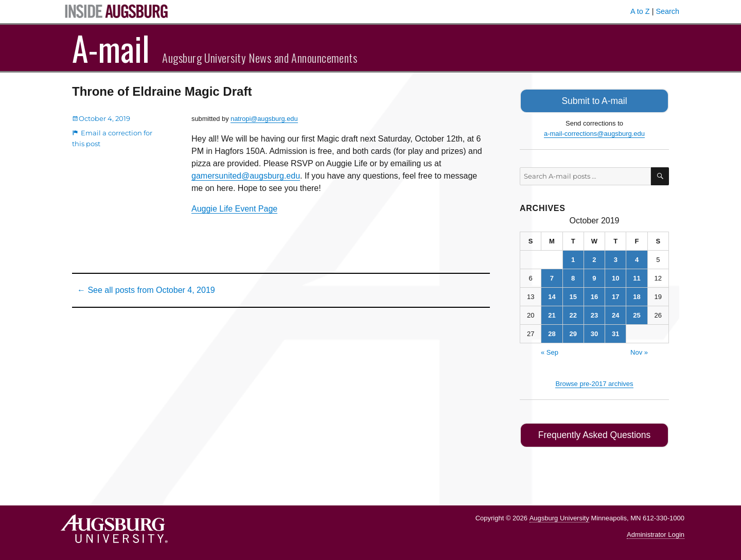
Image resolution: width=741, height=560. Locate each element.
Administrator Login (656, 532)
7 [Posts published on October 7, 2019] (552, 277)
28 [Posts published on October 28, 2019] (552, 332)
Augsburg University (559, 515)
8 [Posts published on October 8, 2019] (573, 277)
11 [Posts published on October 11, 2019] (637, 277)
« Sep (550, 351)
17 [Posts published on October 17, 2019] (615, 295)
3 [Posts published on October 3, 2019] (616, 258)
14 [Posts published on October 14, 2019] (552, 295)
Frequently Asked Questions (594, 433)
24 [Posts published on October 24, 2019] (615, 314)
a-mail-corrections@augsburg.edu (594, 132)
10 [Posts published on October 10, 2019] (615, 277)
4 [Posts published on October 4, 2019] (637, 258)
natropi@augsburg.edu (264, 119)
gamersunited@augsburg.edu (246, 176)
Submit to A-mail (594, 100)
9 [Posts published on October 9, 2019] (594, 277)
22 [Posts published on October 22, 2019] (573, 314)
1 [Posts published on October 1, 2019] (573, 258)
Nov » (639, 351)
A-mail (111, 48)
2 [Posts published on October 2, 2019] (594, 258)
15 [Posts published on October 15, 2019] (573, 295)
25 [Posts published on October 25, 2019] (637, 314)
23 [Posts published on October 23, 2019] (594, 314)
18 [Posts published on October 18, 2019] (637, 295)
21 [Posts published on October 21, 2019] (552, 314)
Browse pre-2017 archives (594, 382)
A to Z (640, 11)
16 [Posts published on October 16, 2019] (594, 295)
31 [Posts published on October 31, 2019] (615, 332)
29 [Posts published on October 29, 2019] (573, 332)
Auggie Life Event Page (234, 209)
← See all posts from (146, 290)
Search (667, 11)
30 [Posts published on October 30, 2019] (594, 332)
